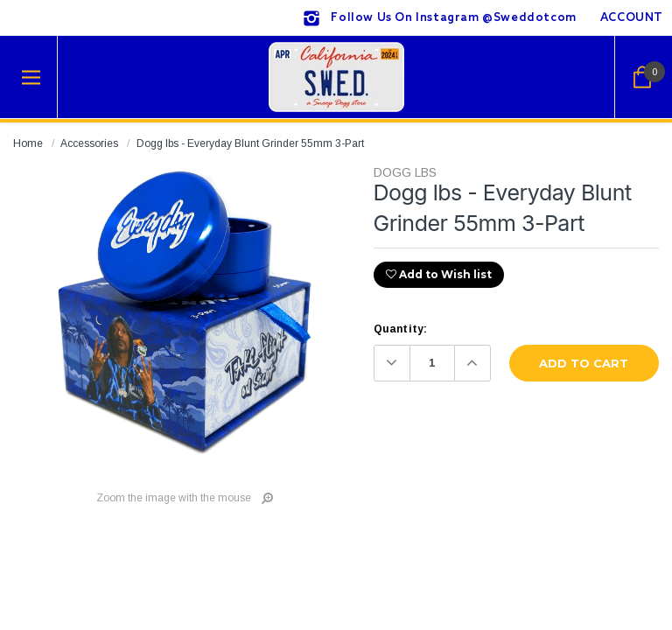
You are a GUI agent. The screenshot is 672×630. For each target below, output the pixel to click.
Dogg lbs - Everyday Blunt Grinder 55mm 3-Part (250, 143)
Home (28, 143)
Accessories (89, 143)
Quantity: (401, 329)
